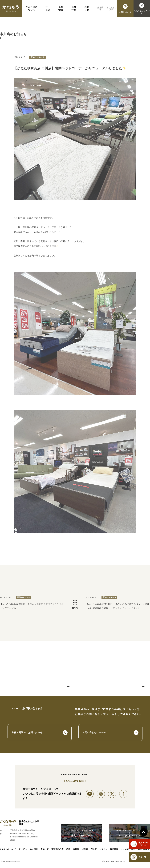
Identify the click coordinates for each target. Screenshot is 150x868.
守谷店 (94, 849)
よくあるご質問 (128, 849)
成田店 (85, 849)
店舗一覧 (45, 849)
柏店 (68, 849)
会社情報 (34, 849)
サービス (23, 849)
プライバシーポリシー (10, 861)
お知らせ (103, 849)
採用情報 (114, 849)
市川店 (76, 849)
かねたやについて (8, 849)
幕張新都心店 (57, 849)
